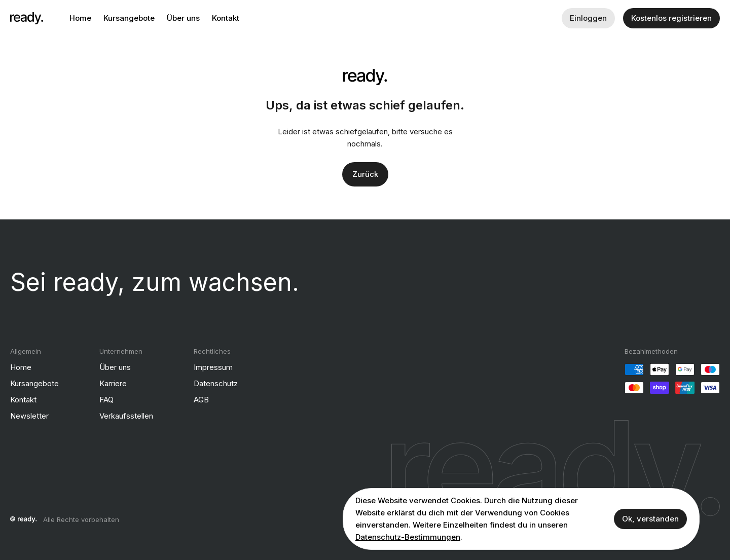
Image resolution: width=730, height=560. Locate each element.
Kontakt (226, 18)
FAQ (106, 400)
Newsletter (29, 416)
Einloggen (588, 18)
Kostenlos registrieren (671, 18)
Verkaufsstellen (126, 416)
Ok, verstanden (650, 519)
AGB (201, 400)
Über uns (183, 18)
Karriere (113, 383)
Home (80, 18)
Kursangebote (129, 18)
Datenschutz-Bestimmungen (408, 537)
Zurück (365, 174)
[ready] (27, 18)
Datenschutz (216, 383)
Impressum (213, 367)
